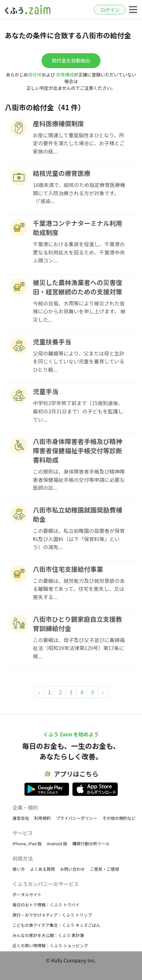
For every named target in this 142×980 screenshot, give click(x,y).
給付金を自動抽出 (71, 60)
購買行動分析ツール (91, 844)
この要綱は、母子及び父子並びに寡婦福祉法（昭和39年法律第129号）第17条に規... (79, 648)
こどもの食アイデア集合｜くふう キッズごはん (56, 925)
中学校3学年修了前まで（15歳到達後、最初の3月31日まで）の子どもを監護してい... (78, 411)
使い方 (19, 869)
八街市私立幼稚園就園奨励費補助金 (78, 514)
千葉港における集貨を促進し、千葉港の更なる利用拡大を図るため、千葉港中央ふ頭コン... (79, 252)
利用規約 (42, 818)
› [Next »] (103, 692)
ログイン (110, 10)
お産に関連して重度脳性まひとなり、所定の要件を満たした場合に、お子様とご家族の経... (79, 143)
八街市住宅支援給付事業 (68, 569)
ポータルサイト (27, 894)
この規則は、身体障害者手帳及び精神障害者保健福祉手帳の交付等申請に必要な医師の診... (79, 479)
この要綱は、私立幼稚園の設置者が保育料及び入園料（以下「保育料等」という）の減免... (79, 539)
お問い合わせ (72, 869)
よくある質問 (42, 869)
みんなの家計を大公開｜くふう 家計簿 (48, 935)
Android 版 (57, 844)
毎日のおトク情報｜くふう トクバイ (46, 905)
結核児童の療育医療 (62, 173)
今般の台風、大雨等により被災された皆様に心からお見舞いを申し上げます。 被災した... (79, 311)
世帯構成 (65, 75)
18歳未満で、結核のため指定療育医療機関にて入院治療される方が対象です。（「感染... (79, 193)
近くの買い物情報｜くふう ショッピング (50, 945)
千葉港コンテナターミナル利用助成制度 (78, 228)
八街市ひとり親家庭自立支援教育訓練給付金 (77, 624)
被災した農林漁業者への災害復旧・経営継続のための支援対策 (78, 287)
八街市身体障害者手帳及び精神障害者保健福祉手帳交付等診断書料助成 (78, 451)
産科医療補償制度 (58, 123)
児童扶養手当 (52, 342)
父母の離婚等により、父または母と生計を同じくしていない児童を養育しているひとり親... (79, 361)
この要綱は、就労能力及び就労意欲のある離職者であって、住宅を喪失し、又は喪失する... (79, 589)
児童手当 (46, 391)
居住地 (35, 75)
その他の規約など (119, 818)
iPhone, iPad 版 (27, 844)
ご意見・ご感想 (105, 869)
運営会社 (21, 818)
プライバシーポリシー (77, 818)
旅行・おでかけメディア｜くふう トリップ (52, 915)
